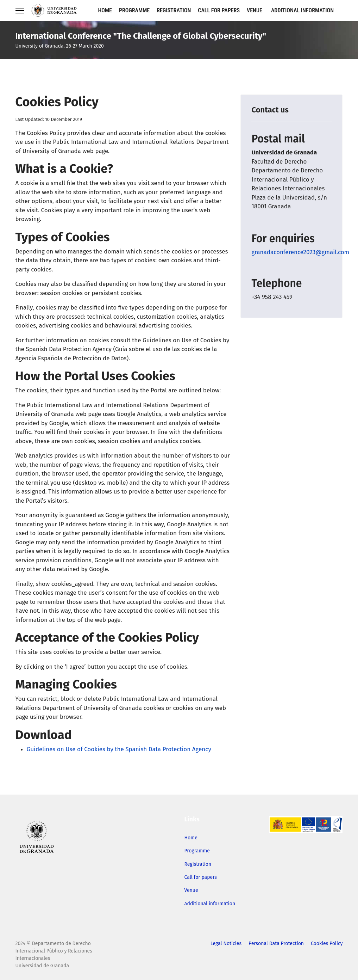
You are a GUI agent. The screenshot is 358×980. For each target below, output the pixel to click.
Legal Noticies (226, 944)
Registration (174, 10)
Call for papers (219, 10)
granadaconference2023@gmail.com (300, 252)
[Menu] (20, 11)
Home (105, 10)
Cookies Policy (327, 944)
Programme (134, 10)
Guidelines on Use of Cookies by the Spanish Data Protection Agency (119, 749)
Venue (255, 10)
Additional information (302, 10)
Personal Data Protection (276, 944)
